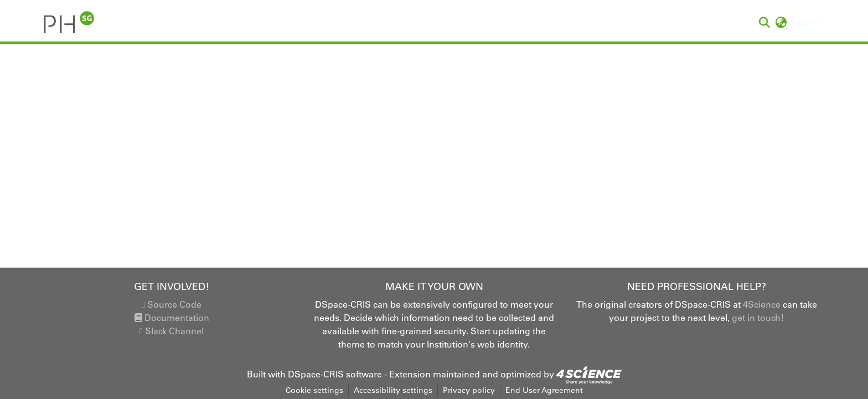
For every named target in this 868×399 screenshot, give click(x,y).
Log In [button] (805, 22)
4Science (762, 304)
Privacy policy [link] (469, 390)
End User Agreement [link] (544, 390)
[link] (589, 374)
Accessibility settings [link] (393, 390)
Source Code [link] (172, 304)
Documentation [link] (172, 318)
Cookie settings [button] (314, 390)
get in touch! (758, 318)
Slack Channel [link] (172, 331)
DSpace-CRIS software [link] (335, 374)
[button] (69, 22)
